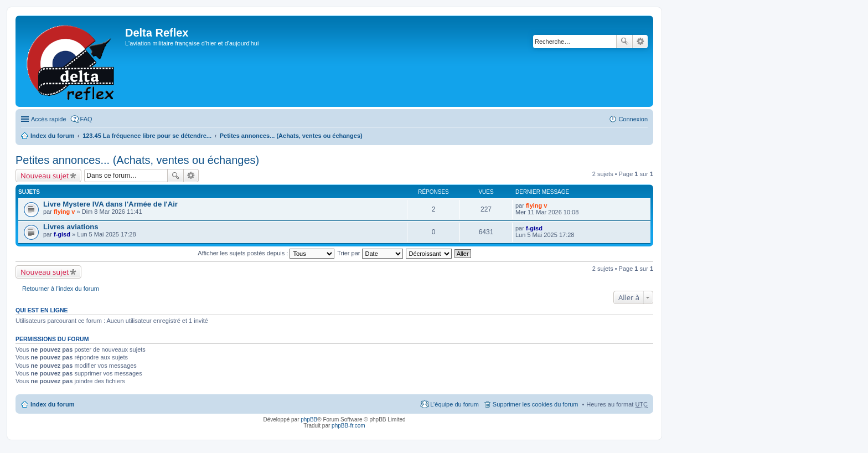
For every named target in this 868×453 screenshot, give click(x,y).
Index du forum (52, 136)
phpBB (309, 419)
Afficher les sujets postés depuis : (266, 253)
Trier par (370, 253)
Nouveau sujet (45, 176)
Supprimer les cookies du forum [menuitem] (536, 404)
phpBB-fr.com (348, 426)
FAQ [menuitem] (86, 119)
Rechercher (624, 42)
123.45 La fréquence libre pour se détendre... (147, 136)
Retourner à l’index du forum (61, 289)
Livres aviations (71, 227)
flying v (64, 212)
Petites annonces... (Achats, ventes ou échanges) (291, 136)
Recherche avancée (640, 42)
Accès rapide (49, 119)
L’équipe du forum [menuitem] (454, 404)
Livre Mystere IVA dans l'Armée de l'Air (110, 204)
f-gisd (62, 234)
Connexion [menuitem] (633, 119)
